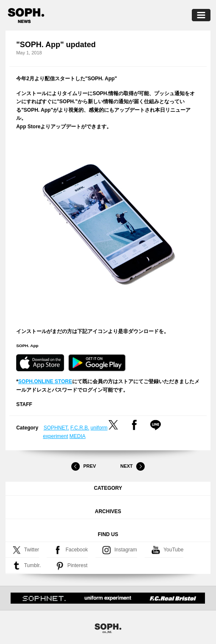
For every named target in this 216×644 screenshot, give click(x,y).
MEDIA (78, 436)
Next (132, 466)
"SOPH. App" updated (56, 45)
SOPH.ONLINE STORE (45, 381)
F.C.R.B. (80, 428)
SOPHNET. (56, 428)
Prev (84, 466)
